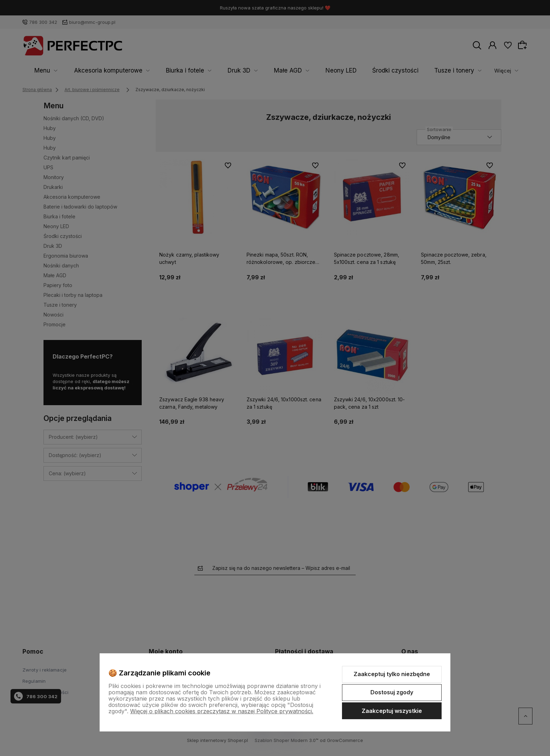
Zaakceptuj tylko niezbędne (392, 674)
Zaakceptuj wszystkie (392, 711)
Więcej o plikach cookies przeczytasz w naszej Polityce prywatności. (222, 711)
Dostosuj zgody (392, 692)
